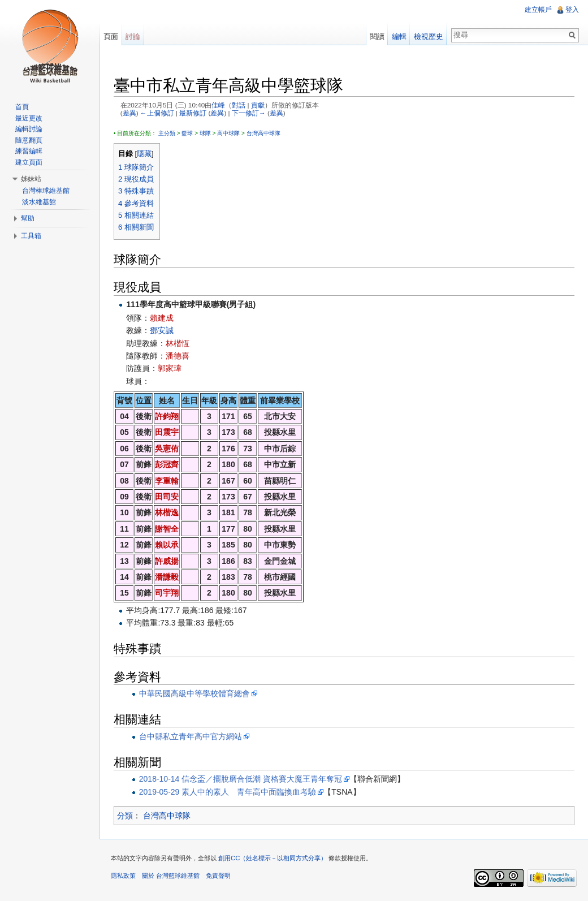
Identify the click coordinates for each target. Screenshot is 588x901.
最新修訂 (193, 113)
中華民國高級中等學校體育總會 (194, 693)
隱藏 (144, 154)
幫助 (28, 218)
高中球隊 (228, 133)
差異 (129, 113)
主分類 (167, 133)
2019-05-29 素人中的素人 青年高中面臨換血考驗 (228, 792)
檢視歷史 (429, 36)
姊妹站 (31, 179)
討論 (133, 36)
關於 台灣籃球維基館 (171, 876)
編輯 (399, 36)
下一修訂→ (249, 113)
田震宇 (167, 432)
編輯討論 (29, 129)
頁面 (111, 36)
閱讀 (377, 36)
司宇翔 (167, 593)
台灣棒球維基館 (46, 191)
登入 (572, 10)
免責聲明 (218, 876)
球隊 (205, 133)
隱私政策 (123, 876)
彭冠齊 (167, 464)
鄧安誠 (162, 330)
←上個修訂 (157, 113)
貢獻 (258, 105)
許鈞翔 (167, 416)
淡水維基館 (39, 202)
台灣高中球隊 (263, 133)
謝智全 (167, 529)
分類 (125, 816)
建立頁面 (29, 162)
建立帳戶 (538, 10)
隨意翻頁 (29, 140)
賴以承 (167, 545)
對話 (239, 105)
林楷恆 (178, 343)
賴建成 (162, 318)
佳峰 (218, 105)
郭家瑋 (170, 368)
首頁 (22, 107)
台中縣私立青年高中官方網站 (191, 736)
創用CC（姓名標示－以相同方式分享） (273, 858)
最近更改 (29, 118)
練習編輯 (29, 151)
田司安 (167, 497)
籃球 (187, 133)
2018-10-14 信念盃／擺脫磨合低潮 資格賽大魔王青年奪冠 (241, 779)
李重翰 (167, 481)
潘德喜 (178, 356)
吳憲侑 (167, 449)
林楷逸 (167, 512)
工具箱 (31, 236)
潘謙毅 (167, 577)
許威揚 (167, 561)
